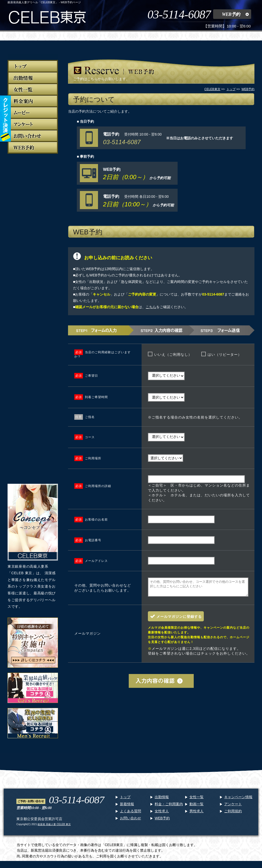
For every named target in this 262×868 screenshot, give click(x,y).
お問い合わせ (130, 821)
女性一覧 (196, 800)
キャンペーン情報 (238, 800)
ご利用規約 (233, 814)
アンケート (233, 807)
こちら (151, 307)
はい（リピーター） (225, 354)
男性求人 (196, 814)
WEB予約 (231, 14)
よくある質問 (130, 814)
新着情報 (127, 807)
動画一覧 (196, 807)
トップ (125, 800)
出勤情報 (162, 800)
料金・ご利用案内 (169, 807)
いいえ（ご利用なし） (173, 354)
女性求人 (162, 814)
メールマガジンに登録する (179, 620)
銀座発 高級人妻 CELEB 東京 (54, 827)
